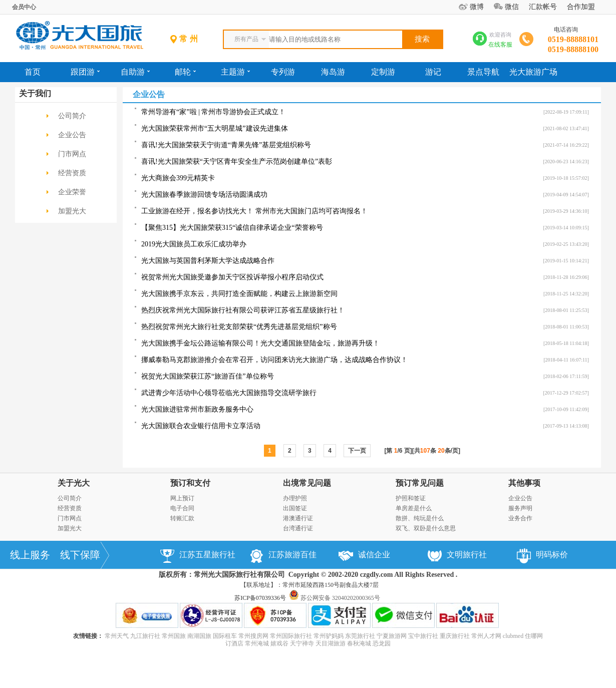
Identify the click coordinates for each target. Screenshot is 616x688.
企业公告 (72, 135)
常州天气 (117, 636)
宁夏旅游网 (392, 636)
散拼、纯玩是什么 (420, 518)
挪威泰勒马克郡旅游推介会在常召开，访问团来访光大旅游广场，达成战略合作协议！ (274, 360)
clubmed (513, 636)
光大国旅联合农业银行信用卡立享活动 (201, 426)
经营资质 (72, 173)
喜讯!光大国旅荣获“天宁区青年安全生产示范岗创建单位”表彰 (237, 161)
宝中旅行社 (423, 636)
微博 (477, 7)
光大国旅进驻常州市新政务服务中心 (197, 409)
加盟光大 (72, 211)
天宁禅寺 (302, 643)
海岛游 (333, 72)
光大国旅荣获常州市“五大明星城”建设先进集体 (214, 128)
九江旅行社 (145, 636)
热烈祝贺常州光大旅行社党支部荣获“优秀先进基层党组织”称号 (239, 327)
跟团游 (85, 72)
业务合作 (520, 518)
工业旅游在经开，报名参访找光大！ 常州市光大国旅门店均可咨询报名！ (254, 211)
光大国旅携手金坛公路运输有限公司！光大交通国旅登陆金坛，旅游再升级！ (260, 343)
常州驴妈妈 (329, 636)
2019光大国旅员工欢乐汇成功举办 (194, 244)
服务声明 (520, 508)
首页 (33, 72)
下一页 (357, 451)
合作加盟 (581, 7)
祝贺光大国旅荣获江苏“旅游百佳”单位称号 (207, 376)
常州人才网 (486, 636)
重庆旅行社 (455, 636)
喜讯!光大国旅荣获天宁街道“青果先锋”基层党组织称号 (226, 145)
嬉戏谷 (279, 643)
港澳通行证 (298, 518)
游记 (433, 72)
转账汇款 (182, 518)
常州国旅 (174, 636)
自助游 (135, 72)
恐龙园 (382, 643)
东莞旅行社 (360, 636)
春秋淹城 (359, 643)
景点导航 (483, 72)
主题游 (235, 72)
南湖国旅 (199, 636)
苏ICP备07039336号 (260, 598)
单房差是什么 (414, 508)
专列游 (283, 72)
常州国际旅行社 (291, 636)
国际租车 (225, 636)
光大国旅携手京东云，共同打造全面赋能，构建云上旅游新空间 (239, 294)
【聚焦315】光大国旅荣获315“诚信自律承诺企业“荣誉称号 (232, 228)
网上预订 (182, 498)
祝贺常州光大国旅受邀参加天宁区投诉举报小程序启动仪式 (232, 277)
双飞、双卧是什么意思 (426, 528)
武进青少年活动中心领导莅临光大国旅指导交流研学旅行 (229, 393)
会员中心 (24, 7)
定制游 (383, 72)
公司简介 (72, 116)
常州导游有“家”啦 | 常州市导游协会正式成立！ (213, 112)
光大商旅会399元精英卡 (178, 178)
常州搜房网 (253, 636)
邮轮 (185, 72)
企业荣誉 (72, 192)
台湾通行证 (298, 528)
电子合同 (182, 508)
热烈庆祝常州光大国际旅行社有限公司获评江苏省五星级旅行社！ (243, 310)
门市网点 (72, 154)
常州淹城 (257, 643)
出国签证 (295, 508)
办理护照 (295, 498)
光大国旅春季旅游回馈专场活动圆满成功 (204, 195)
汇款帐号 (543, 7)
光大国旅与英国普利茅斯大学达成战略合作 (208, 261)
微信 (512, 7)
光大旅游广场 (533, 72)
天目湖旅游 (331, 643)
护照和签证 (411, 498)
